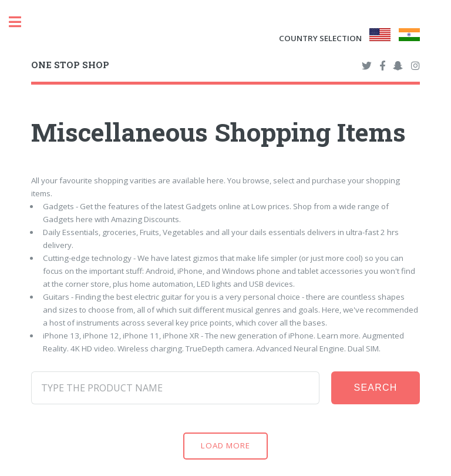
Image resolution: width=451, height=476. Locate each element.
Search (376, 388)
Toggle (21, 22)
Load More (225, 445)
